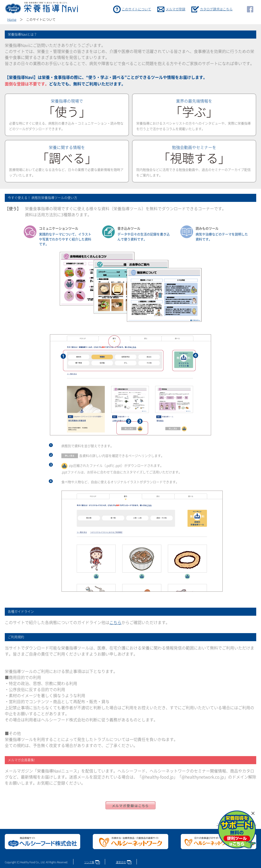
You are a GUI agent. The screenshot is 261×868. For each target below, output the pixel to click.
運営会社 (121, 862)
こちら (115, 623)
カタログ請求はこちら (216, 9)
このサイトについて (136, 9)
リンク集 (89, 862)
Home (12, 20)
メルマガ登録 (176, 9)
